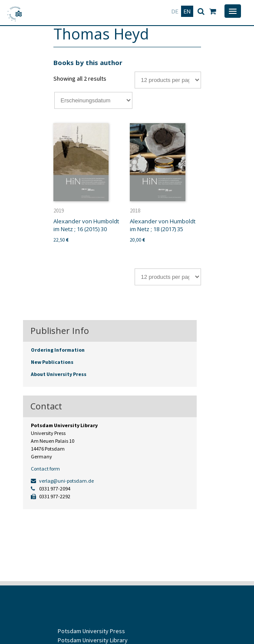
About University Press (59, 374)
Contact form (45, 469)
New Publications (52, 362)
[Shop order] (93, 100)
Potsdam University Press (91, 631)
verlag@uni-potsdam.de (62, 481)
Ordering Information (58, 350)
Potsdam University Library (93, 640)
